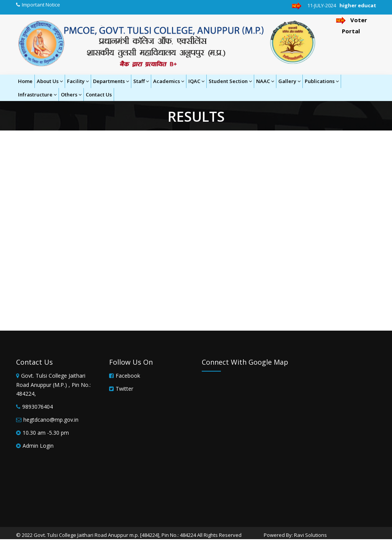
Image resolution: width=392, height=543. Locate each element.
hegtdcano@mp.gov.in (51, 420)
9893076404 (38, 407)
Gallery (289, 81)
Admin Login (38, 446)
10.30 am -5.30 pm (46, 433)
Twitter (124, 389)
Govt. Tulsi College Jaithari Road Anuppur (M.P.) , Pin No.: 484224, (53, 385)
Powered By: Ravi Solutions (295, 535)
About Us (50, 81)
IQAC (196, 81)
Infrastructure (37, 95)
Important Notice (41, 5)
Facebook (128, 376)
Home (25, 81)
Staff (141, 81)
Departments (111, 81)
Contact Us (99, 95)
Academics (169, 81)
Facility (78, 81)
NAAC (265, 81)
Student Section (230, 81)
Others (71, 95)
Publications (322, 81)
